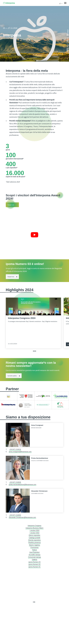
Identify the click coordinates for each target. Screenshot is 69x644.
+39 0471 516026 (15, 482)
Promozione (34, 547)
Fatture (35, 550)
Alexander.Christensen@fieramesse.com (22, 517)
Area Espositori (35, 552)
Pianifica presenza (35, 543)
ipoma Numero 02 (34, 564)
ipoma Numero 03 (34, 562)
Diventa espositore (35, 540)
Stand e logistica (34, 545)
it (60, 4)
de (34, 602)
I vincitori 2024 (34, 530)
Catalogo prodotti (34, 538)
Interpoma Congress (35, 526)
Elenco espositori (34, 535)
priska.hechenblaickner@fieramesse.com (23, 485)
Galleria (34, 560)
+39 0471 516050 (15, 515)
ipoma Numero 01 (34, 567)
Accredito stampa (34, 555)
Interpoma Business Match (34, 528)
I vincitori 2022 (34, 533)
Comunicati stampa (35, 557)
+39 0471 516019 (15, 449)
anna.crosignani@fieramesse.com (20, 452)
